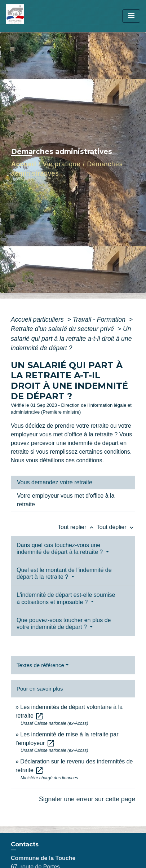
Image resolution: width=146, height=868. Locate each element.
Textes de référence (40, 665)
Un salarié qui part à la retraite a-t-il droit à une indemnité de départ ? (71, 338)
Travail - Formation (100, 320)
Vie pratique (62, 164)
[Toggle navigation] (131, 16)
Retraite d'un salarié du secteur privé (63, 329)
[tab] (73, 483)
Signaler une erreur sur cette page (87, 799)
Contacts (25, 844)
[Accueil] (33, 16)
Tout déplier (116, 527)
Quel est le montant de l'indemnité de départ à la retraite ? (64, 573)
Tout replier (77, 527)
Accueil (24, 164)
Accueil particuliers (38, 320)
